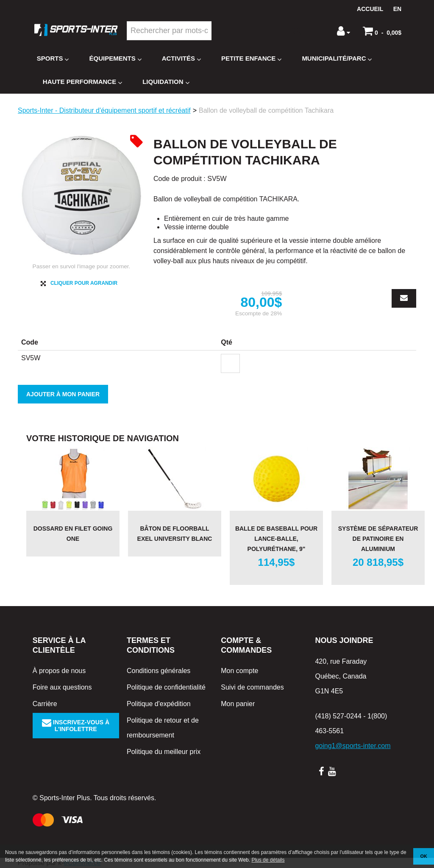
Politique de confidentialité (166, 687)
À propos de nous (59, 671)
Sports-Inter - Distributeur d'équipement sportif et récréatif (104, 110)
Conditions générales (159, 671)
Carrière (45, 704)
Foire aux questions (62, 687)
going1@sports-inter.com (353, 746)
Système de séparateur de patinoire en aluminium (378, 539)
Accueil (370, 9)
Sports (53, 59)
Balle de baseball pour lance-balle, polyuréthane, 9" (276, 539)
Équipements (115, 59)
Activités (181, 59)
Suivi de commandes (252, 687)
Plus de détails (268, 860)
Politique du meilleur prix (164, 752)
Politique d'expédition (159, 704)
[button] (382, 31)
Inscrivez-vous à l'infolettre (76, 726)
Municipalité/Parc (337, 59)
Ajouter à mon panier (63, 394)
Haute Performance (82, 82)
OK (424, 856)
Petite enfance (251, 59)
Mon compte (239, 671)
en (397, 9)
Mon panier (238, 704)
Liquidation (166, 82)
